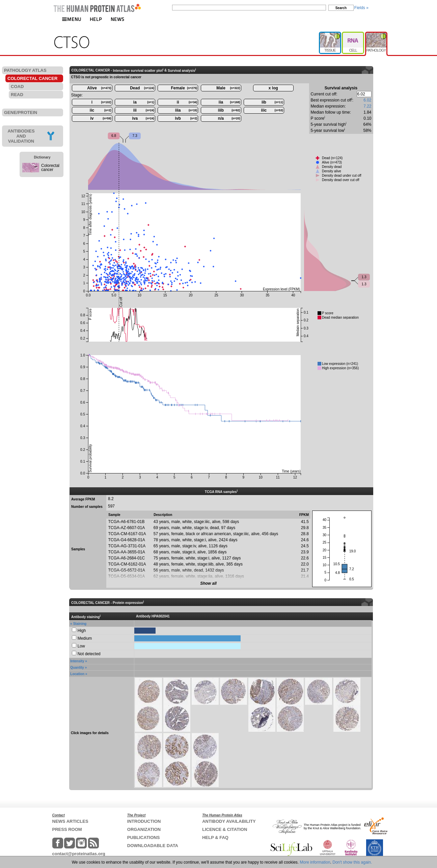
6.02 (367, 100)
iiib (229, 110)
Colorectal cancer (50, 168)
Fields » (361, 8)
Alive (99, 88)
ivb (186, 118)
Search (341, 8)
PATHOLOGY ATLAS (25, 70)
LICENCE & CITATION (225, 829)
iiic (272, 110)
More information (315, 862)
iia (229, 102)
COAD (17, 86)
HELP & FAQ (215, 837)
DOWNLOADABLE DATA (153, 846)
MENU (72, 19)
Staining (80, 624)
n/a (229, 118)
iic (101, 110)
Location (77, 674)
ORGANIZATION (144, 829)
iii (144, 110)
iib (272, 102)
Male (228, 88)
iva (143, 118)
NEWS (118, 19)
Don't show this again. (352, 862)
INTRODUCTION (144, 821)
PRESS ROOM (67, 829)
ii (187, 102)
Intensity (77, 661)
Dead (142, 88)
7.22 (367, 106)
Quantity (77, 668)
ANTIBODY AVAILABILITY (229, 821)
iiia (186, 110)
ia (144, 102)
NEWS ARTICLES (70, 821)
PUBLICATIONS (144, 837)
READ (17, 95)
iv (101, 118)
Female (184, 88)
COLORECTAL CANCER (32, 78)
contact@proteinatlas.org (79, 854)
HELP (96, 19)
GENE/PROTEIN (21, 112)
